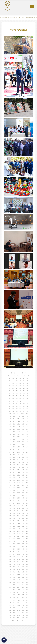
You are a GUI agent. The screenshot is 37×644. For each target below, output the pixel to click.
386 (18, 559)
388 (27, 559)
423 (27, 577)
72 (20, 401)
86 (27, 406)
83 (17, 406)
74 (27, 401)
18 (20, 378)
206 (18, 467)
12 (21, 376)
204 (10, 467)
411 (18, 572)
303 (27, 516)
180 (14, 455)
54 (20, 393)
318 (27, 524)
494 (10, 615)
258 (27, 493)
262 (23, 495)
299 (10, 516)
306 (18, 518)
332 (23, 531)
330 (14, 531)
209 (10, 470)
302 (23, 516)
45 (10, 391)
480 (14, 608)
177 (23, 452)
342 (23, 536)
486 (18, 610)
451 (18, 592)
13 (25, 376)
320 (14, 526)
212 (23, 470)
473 (27, 603)
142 (23, 434)
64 (13, 398)
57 (10, 396)
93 (10, 411)
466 (18, 600)
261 (18, 495)
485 (14, 610)
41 (17, 388)
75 (10, 404)
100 (14, 414)
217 (23, 472)
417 (23, 575)
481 (18, 608)
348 (27, 539)
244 (10, 488)
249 (10, 490)
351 (18, 541)
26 (27, 381)
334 (10, 534)
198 (27, 462)
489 (10, 613)
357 (23, 544)
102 (22, 414)
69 (10, 401)
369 (10, 552)
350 (14, 541)
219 (10, 475)
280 (14, 506)
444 (10, 590)
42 (20, 388)
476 (18, 605)
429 (10, 582)
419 (10, 577)
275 (14, 503)
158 (27, 442)
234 (10, 483)
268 (27, 498)
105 (14, 416)
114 (10, 421)
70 (13, 401)
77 (17, 404)
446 (18, 590)
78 (20, 404)
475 (14, 605)
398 (27, 564)
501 (18, 618)
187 (23, 457)
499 (10, 618)
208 (27, 467)
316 (18, 524)
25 (24, 381)
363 (27, 546)
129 (10, 429)
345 (14, 539)
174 (10, 452)
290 (14, 511)
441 (18, 587)
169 (10, 450)
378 (27, 554)
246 (18, 488)
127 (23, 427)
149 (10, 439)
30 (20, 383)
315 (14, 524)
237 (23, 483)
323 (27, 526)
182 (23, 455)
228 (27, 478)
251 (18, 490)
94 (13, 411)
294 (10, 513)
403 (27, 567)
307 (23, 518)
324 (10, 529)
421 (18, 577)
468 (27, 600)
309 (10, 521)
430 (14, 582)
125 (14, 427)
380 (14, 557)
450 (14, 592)
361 (18, 546)
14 (28, 376)
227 (23, 478)
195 (14, 462)
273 (27, 501)
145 (14, 437)
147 (23, 437)
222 (23, 475)
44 (27, 388)
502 (23, 618)
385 (14, 559)
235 (14, 483)
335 (14, 534)
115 (14, 421)
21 (10, 381)
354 (10, 544)
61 (24, 396)
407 (23, 569)
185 (14, 457)
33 (10, 386)
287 (23, 508)
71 (17, 401)
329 (10, 531)
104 (10, 416)
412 (23, 572)
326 (18, 529)
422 (23, 577)
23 (17, 381)
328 (27, 529)
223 (27, 475)
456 (18, 595)
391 (18, 562)
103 (27, 414)
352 (23, 541)
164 (10, 447)
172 (23, 450)
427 (23, 580)
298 (27, 513)
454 (10, 595)
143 (27, 434)
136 (18, 432)
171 (18, 450)
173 (27, 450)
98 (27, 411)
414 (10, 575)
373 (27, 552)
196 (18, 462)
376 (18, 554)
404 (10, 569)
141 (18, 434)
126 (18, 427)
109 (10, 419)
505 (17, 620)
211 (18, 470)
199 (10, 465)
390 (14, 562)
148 (27, 437)
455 (14, 595)
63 (10, 398)
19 (24, 378)
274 (10, 503)
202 (23, 465)
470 (14, 603)
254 (10, 493)
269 (10, 501)
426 (18, 580)
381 (18, 557)
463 (27, 597)
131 (18, 429)
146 (18, 437)
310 (14, 521)
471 (18, 603)
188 (27, 457)
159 (10, 444)
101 (18, 414)
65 (17, 398)
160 (14, 444)
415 (14, 575)
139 (10, 434)
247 (23, 488)
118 (27, 421)
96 (20, 411)
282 (23, 506)
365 (14, 549)
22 (13, 381)
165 (14, 447)
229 (10, 480)
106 (18, 416)
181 (18, 455)
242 (23, 485)
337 (23, 534)
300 (14, 516)
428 (27, 580)
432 (23, 582)
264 (10, 498)
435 (14, 585)
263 (27, 495)
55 (24, 393)
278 (27, 503)
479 (10, 608)
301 (18, 516)
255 (14, 493)
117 (23, 421)
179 (10, 455)
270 (14, 501)
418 (27, 575)
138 (27, 432)
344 (10, 539)
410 (14, 572)
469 (10, 603)
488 (27, 610)
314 (10, 524)
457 (23, 595)
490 (14, 613)
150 (14, 439)
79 (24, 404)
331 (18, 531)
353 (27, 541)
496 (18, 615)
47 (17, 391)
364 (10, 549)
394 (10, 564)
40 (13, 388)
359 (10, 546)
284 (10, 508)
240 (14, 485)
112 (23, 419)
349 (10, 541)
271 (18, 501)
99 (10, 414)
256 (18, 493)
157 (23, 442)
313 (27, 521)
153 (27, 439)
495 (14, 615)
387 (23, 559)
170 (14, 450)
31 (24, 383)
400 (14, 567)
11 (18, 376)
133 (27, 429)
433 (27, 582)
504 (13, 620)
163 (27, 444)
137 (23, 432)
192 (23, 460)
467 (23, 600)
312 (23, 521)
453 (27, 592)
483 (27, 608)
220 (14, 475)
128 (27, 427)
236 (18, 483)
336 (18, 534)
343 (27, 536)
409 (10, 572)
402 (23, 567)
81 (10, 406)
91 (24, 409)
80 (27, 404)
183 (27, 455)
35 (17, 386)
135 (14, 432)
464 (10, 600)
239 (10, 485)
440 (14, 587)
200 (14, 465)
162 (23, 444)
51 (10, 393)
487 (23, 610)
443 (27, 587)
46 (13, 391)
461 (18, 597)
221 (18, 475)
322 (23, 526)
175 (14, 452)
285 (14, 508)
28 (13, 383)
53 (17, 393)
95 (17, 411)
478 (27, 605)
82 (13, 406)
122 (23, 424)
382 (23, 557)
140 (14, 434)
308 (27, 518)
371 (18, 552)
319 (10, 526)
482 (23, 608)
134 (10, 432)
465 (14, 600)
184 (10, 457)
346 (18, 539)
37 (24, 386)
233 (27, 480)
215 (14, 472)
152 (23, 439)
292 (23, 511)
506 (22, 620)
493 (27, 613)
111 (18, 419)
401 (18, 567)
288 (27, 508)
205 (14, 467)
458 (27, 595)
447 (23, 590)
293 (27, 511)
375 (14, 554)
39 (10, 388)
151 (18, 439)
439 (10, 587)
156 (18, 442)
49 (24, 391)
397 (23, 564)
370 (14, 552)
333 (27, 531)
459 (10, 597)
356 (18, 544)
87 (10, 409)
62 (27, 396)
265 (14, 498)
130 (14, 429)
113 (27, 419)
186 (18, 457)
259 (10, 495)
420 (14, 577)
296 (18, 513)
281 (18, 506)
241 (18, 485)
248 (27, 488)
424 (10, 580)
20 (27, 378)
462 (23, 597)
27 (10, 383)
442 (23, 587)
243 (27, 485)
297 (23, 513)
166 (18, 447)
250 (14, 490)
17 (17, 378)
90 (20, 409)
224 (10, 478)
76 (13, 404)
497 (23, 615)
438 (27, 585)
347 (23, 539)
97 (24, 411)
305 (14, 518)
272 (23, 501)
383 (27, 557)
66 (20, 398)
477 (23, 605)
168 (27, 447)
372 (23, 552)
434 (10, 585)
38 (27, 386)
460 (14, 597)
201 (18, 465)
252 (23, 490)
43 (24, 388)
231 (18, 480)
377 (23, 554)
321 (18, 526)
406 (18, 569)
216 (18, 472)
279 (10, 506)
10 (14, 376)
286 (18, 508)
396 (18, 564)
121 (18, 424)
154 (10, 442)
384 (10, 559)
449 (10, 592)
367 (23, 549)
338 (27, 534)
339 (10, 536)
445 (14, 590)
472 (23, 603)
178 (27, 452)
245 (14, 488)
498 (27, 615)
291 (18, 511)
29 (17, 383)
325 (14, 529)
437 (23, 585)
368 (27, 549)
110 (14, 419)
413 (27, 572)
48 (20, 391)
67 (24, 398)
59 (17, 396)
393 (27, 562)
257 (23, 493)
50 (27, 391)
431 (18, 582)
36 (20, 386)
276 (18, 503)
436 (18, 585)
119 (10, 424)
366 (18, 549)
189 (10, 460)
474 (10, 605)
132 (23, 429)
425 (14, 580)
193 (27, 460)
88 (13, 409)
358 (27, 544)
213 (27, 470)
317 (23, 524)
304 (10, 518)
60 (20, 396)
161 (18, 444)
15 (10, 378)
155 (14, 442)
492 (23, 613)
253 (27, 490)
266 (18, 498)
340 (14, 536)
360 (14, 546)
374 (10, 554)
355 (14, 544)
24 (20, 381)
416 (18, 575)
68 (27, 398)
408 (27, 569)
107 (23, 416)
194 (10, 462)
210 (14, 470)
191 (18, 460)
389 (10, 562)
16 (13, 378)
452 (23, 592)
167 (23, 447)
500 (14, 618)
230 (14, 480)
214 (10, 472)
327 (23, 529)
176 (18, 452)
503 (27, 618)
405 (14, 569)
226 (18, 478)
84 (20, 406)
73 (24, 401)
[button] (4, 640)
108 (27, 416)
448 (27, 590)
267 (23, 498)
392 (23, 562)
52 (13, 393)
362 (23, 546)
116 (18, 421)
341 (18, 536)
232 (23, 480)
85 (24, 406)
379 (10, 557)
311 (18, 521)
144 (10, 437)
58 (13, 396)
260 (14, 495)
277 (23, 503)
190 (14, 460)
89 (17, 409)
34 (13, 386)
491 (18, 613)
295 (14, 513)
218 (27, 472)
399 (10, 567)
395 (14, 564)
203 (27, 465)
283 (27, 506)
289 (10, 511)
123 (27, 424)
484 (10, 610)
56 (27, 393)
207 (23, 467)
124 (10, 427)
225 (14, 478)
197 (23, 462)
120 (14, 424)
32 (27, 383)
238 (27, 483)
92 (27, 409)
